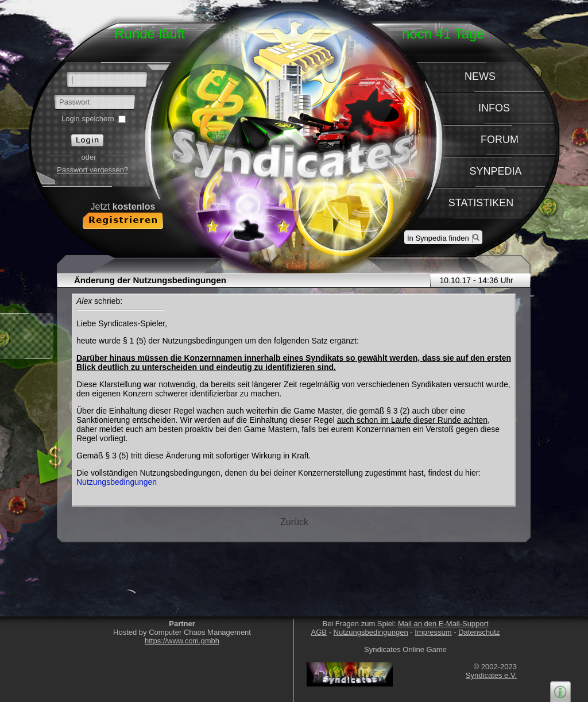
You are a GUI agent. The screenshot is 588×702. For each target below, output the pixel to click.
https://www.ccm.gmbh (182, 641)
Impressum (433, 632)
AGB (319, 632)
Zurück (294, 522)
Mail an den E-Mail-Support (443, 624)
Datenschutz (479, 632)
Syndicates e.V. (491, 675)
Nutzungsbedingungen (117, 482)
